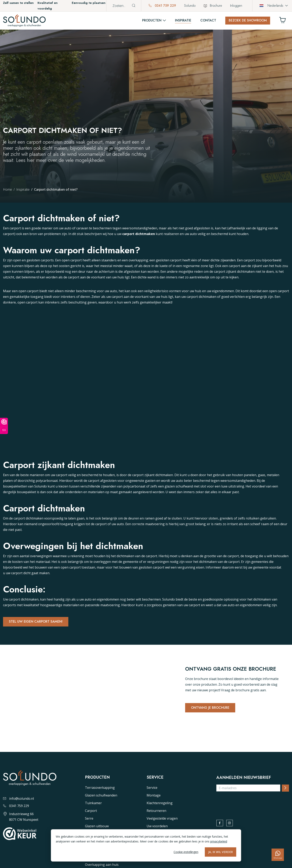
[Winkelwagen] (284, 21)
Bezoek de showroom (248, 20)
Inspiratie (183, 20)
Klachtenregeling (160, 804)
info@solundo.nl (18, 799)
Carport (91, 811)
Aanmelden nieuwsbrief (244, 778)
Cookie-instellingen (186, 852)
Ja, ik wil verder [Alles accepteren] (221, 852)
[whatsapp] (278, 855)
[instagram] (232, 825)
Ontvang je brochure (212, 709)
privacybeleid (219, 841)
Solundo (190, 6)
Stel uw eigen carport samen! (38, 622)
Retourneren (156, 811)
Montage (154, 796)
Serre (89, 819)
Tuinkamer (93, 804)
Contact (208, 20)
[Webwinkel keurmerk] (4, 426)
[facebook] (221, 825)
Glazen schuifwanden (101, 796)
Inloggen (236, 6)
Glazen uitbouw (97, 827)
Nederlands (271, 6)
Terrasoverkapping (100, 788)
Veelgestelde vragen (162, 819)
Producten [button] (152, 20)
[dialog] (146, 845)
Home (8, 189)
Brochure (213, 6)
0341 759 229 (162, 6)
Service (152, 788)
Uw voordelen (157, 827)
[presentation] (247, 804)
